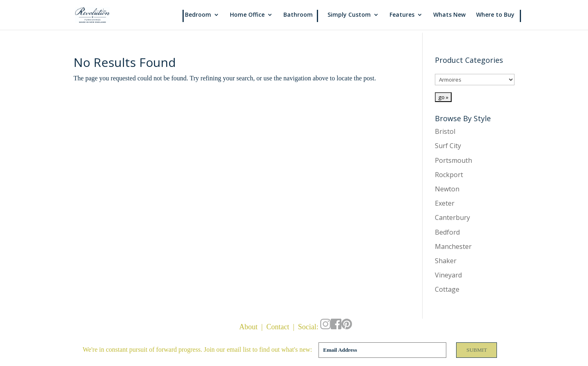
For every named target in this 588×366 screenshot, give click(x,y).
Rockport (449, 175)
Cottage (447, 289)
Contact (278, 327)
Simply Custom (349, 16)
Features (402, 16)
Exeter (445, 203)
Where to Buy (495, 16)
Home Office (247, 16)
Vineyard (448, 275)
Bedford (447, 232)
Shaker (446, 261)
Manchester (453, 246)
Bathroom (298, 16)
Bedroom (198, 16)
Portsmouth (453, 160)
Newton (447, 189)
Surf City (448, 146)
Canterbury (452, 217)
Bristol (445, 131)
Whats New (449, 16)
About (248, 327)
